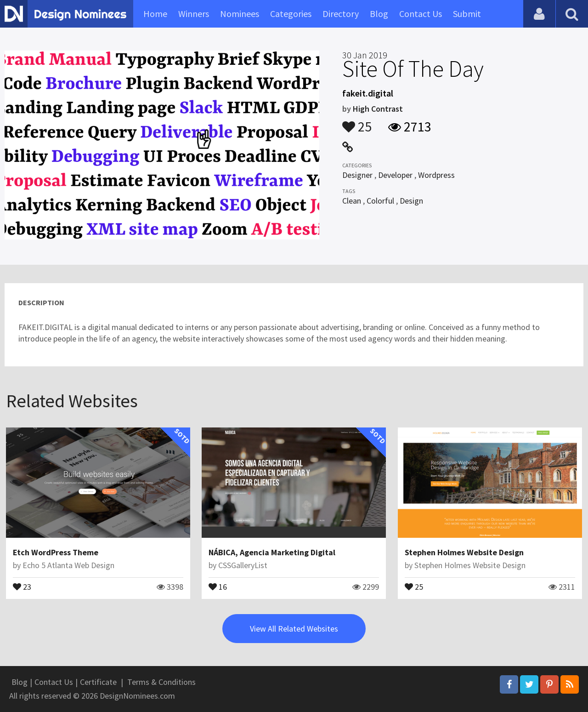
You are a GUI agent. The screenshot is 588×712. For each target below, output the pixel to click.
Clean (352, 201)
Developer (395, 175)
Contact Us (421, 14)
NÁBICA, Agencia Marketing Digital (272, 552)
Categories (291, 14)
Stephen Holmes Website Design (464, 552)
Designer (357, 175)
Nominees (240, 14)
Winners (194, 14)
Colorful (380, 201)
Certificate (98, 682)
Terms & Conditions (161, 682)
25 (357, 122)
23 (22, 586)
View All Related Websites (294, 629)
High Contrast (378, 109)
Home (155, 14)
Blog (379, 14)
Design (411, 201)
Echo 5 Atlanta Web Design (68, 565)
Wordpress (436, 175)
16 (218, 586)
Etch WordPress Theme (56, 552)
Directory (341, 14)
